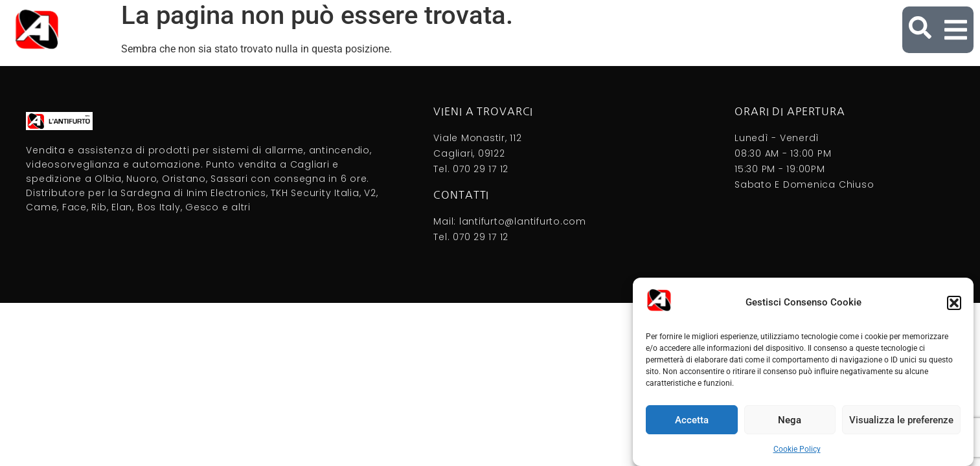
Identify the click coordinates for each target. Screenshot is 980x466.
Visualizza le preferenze (901, 420)
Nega (790, 420)
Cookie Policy (797, 449)
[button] (954, 303)
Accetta (692, 420)
